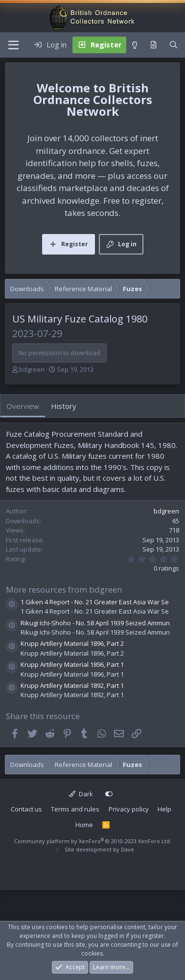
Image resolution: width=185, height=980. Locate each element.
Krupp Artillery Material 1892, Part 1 (72, 685)
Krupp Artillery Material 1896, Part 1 (72, 664)
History (64, 406)
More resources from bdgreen (64, 589)
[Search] (173, 45)
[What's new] (153, 45)
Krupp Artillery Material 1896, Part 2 (72, 643)
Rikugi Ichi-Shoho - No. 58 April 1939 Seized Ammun (95, 623)
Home (84, 825)
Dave (127, 849)
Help (164, 809)
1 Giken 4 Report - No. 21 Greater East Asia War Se (95, 602)
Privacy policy (129, 809)
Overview (23, 406)
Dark (81, 794)
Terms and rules (75, 809)
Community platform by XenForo (93, 841)
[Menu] (13, 45)
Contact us (26, 809)
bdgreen (32, 369)
